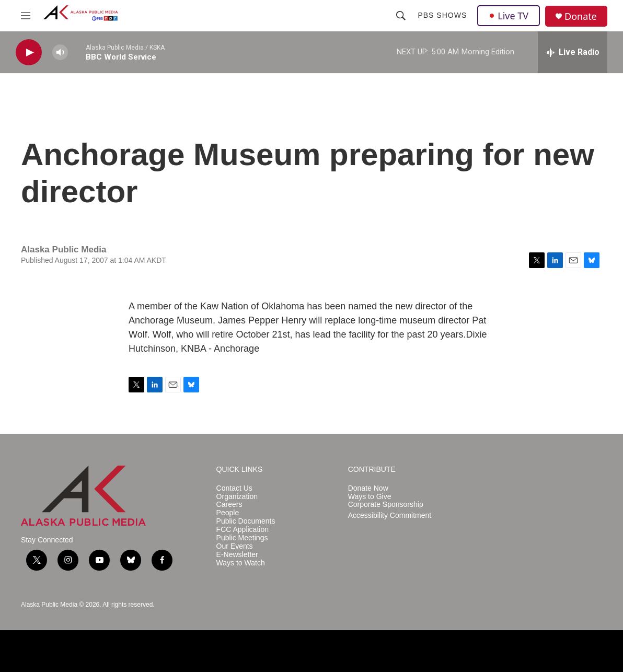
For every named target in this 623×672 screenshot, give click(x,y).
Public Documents (246, 521)
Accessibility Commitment (390, 515)
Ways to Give (370, 497)
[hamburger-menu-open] (26, 16)
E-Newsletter (237, 555)
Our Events (235, 546)
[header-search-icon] (401, 16)
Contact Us (234, 488)
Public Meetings (242, 538)
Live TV (509, 16)
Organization (237, 497)
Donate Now (368, 488)
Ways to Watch (241, 563)
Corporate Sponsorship (386, 505)
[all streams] (573, 52)
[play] (29, 53)
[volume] (60, 53)
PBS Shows (442, 15)
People (228, 513)
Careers (229, 505)
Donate (581, 16)
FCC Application (243, 530)
